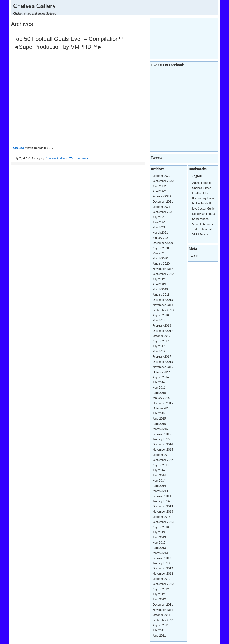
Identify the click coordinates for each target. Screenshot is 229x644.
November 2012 (163, 573)
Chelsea (19, 148)
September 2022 (163, 181)
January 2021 (161, 238)
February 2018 (162, 325)
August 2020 (161, 248)
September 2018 (163, 310)
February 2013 (162, 558)
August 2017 (161, 341)
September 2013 (163, 522)
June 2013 (159, 537)
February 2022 (162, 196)
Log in (194, 255)
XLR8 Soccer (200, 234)
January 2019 (161, 294)
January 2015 (161, 439)
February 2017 (162, 356)
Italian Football (201, 203)
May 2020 (159, 253)
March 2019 (160, 289)
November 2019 (163, 269)
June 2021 (159, 222)
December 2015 (163, 403)
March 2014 (160, 491)
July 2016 (159, 382)
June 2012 (159, 599)
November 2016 (163, 367)
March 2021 (160, 232)
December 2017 (163, 331)
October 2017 (162, 336)
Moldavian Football (204, 214)
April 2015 (159, 424)
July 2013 (159, 532)
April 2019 (159, 284)
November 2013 (163, 511)
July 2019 (159, 279)
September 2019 (163, 274)
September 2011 (163, 620)
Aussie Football (202, 183)
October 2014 (162, 455)
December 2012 (163, 568)
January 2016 (161, 398)
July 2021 (159, 217)
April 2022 (159, 191)
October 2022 (162, 176)
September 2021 (163, 212)
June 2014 (159, 475)
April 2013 (159, 548)
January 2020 (161, 263)
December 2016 (163, 362)
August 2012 (161, 589)
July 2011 (159, 630)
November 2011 (163, 610)
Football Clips (201, 193)
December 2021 (163, 201)
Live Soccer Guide (203, 208)
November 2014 (163, 449)
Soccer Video (200, 219)
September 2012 (163, 584)
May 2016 (159, 387)
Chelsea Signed (202, 188)
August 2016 (161, 377)
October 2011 (162, 615)
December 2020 (163, 243)
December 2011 (163, 604)
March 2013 (160, 553)
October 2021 (162, 207)
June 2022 (159, 186)
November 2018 (163, 305)
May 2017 (159, 351)
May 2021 (159, 227)
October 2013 (162, 517)
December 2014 (163, 444)
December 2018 (163, 300)
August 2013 (161, 527)
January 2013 (161, 563)
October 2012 (162, 579)
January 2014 (161, 501)
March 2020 (160, 258)
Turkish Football (202, 229)
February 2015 (162, 434)
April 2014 (159, 486)
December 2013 (163, 506)
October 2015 (162, 408)
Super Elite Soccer (204, 224)
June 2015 (159, 418)
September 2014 (163, 460)
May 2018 (159, 320)
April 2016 (159, 393)
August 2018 (161, 315)
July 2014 (159, 470)
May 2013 (159, 542)
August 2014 (161, 465)
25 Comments (79, 158)
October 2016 (162, 372)
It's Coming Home (203, 198)
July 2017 (159, 346)
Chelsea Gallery (34, 6)
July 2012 (159, 594)
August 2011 (161, 625)
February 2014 (162, 496)
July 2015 (159, 413)
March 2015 (160, 429)
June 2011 (159, 635)
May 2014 (159, 480)
